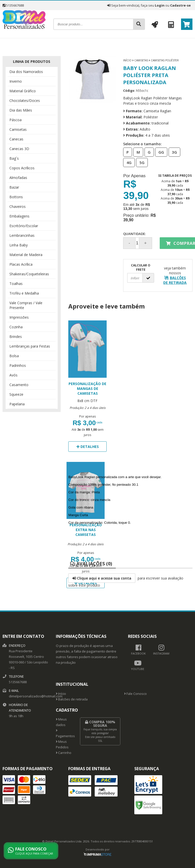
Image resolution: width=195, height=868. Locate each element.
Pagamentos (64, 734)
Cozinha (16, 327)
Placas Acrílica (21, 264)
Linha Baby (19, 245)
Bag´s (14, 158)
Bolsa (14, 356)
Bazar (14, 187)
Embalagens (19, 216)
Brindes (16, 337)
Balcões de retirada (72, 699)
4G (127, 162)
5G (140, 162)
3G (173, 152)
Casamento (19, 385)
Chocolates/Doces (25, 101)
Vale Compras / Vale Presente (26, 305)
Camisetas (18, 129)
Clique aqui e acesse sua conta (102, 578)
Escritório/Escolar (24, 226)
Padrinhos (18, 365)
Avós (13, 375)
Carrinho (64, 753)
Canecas (16, 139)
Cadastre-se (180, 5)
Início (127, 60)
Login (160, 5)
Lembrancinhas (22, 235)
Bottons (16, 197)
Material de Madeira (26, 255)
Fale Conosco (135, 694)
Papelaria (17, 404)
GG (160, 152)
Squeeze (16, 394)
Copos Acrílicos (22, 168)
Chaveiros (18, 206)
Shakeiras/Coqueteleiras (29, 274)
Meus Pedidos (62, 744)
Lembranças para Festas (30, 346)
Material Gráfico (23, 91)
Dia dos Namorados (26, 72)
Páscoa (15, 120)
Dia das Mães (21, 110)
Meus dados (61, 722)
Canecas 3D (19, 149)
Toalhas (16, 284)
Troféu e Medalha (24, 293)
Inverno (16, 81)
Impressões (19, 317)
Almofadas (18, 178)
